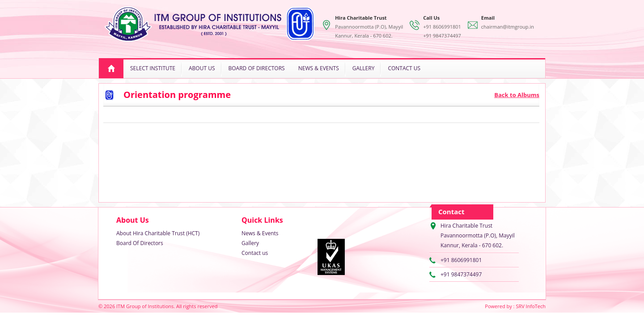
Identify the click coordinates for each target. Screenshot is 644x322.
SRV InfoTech (531, 306)
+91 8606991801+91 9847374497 (435, 18)
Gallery (364, 68)
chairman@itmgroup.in (501, 18)
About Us (202, 68)
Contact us (404, 68)
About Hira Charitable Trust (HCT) (158, 233)
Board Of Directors (257, 68)
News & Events (319, 68)
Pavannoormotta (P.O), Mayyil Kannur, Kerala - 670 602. (362, 18)
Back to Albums (517, 95)
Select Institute (153, 68)
